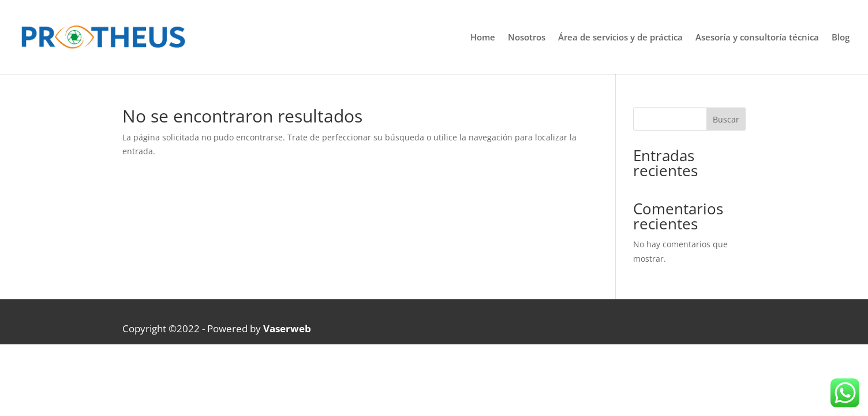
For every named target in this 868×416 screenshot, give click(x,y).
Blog (841, 38)
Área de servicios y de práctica (620, 38)
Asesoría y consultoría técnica (757, 38)
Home (483, 38)
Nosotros (527, 38)
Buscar (726, 119)
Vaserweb (287, 328)
